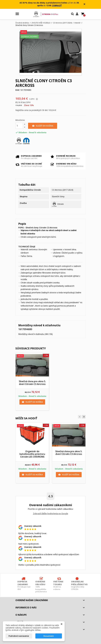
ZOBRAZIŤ (57, 5)
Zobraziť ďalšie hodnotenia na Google (51, 513)
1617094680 (25, 329)
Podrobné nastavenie (19, 636)
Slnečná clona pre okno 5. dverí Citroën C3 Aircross (32, 383)
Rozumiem (49, 636)
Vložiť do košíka (43, 126)
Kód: (18, 90)
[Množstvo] (19, 126)
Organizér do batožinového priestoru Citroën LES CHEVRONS (32, 454)
